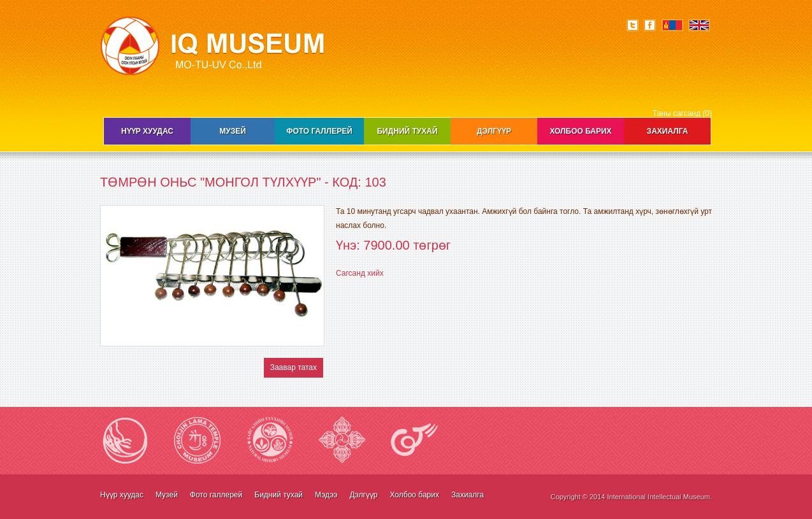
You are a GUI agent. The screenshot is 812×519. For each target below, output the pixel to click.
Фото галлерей (319, 131)
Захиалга (668, 131)
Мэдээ (326, 495)
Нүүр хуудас (147, 131)
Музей (233, 131)
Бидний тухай (407, 131)
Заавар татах (294, 367)
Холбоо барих (580, 131)
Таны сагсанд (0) (682, 113)
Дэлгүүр (494, 131)
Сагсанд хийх (360, 273)
